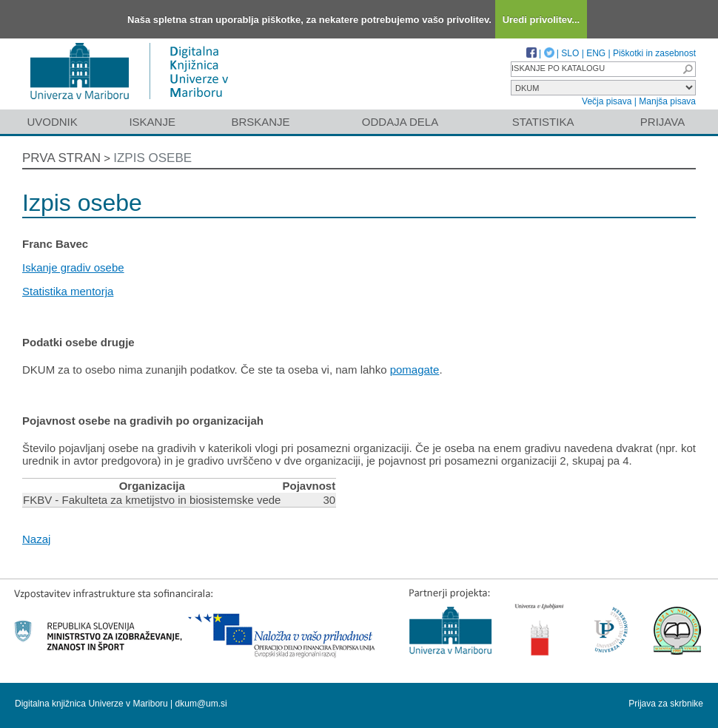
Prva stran (61, 158)
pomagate (415, 370)
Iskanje (152, 122)
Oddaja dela (400, 122)
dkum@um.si (201, 704)
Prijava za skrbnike (666, 704)
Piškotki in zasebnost (654, 53)
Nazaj (36, 539)
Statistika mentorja (68, 291)
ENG (596, 53)
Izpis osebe (152, 158)
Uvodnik (52, 122)
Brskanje (260, 122)
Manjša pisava (667, 101)
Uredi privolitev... (541, 20)
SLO (570, 53)
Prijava (662, 122)
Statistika (543, 122)
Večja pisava (607, 101)
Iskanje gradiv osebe (73, 267)
